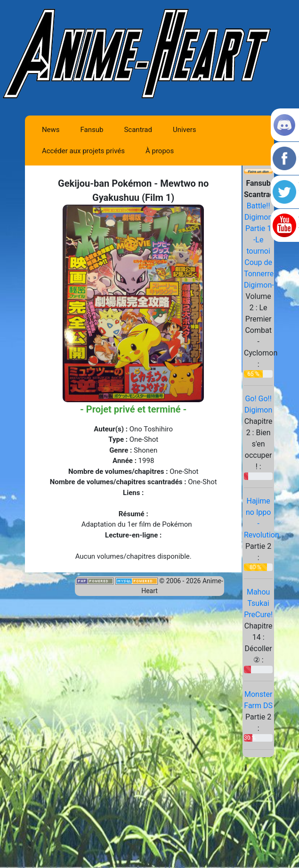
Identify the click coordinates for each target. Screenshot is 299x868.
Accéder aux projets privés (83, 151)
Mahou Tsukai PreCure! (258, 603)
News (51, 130)
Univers (185, 130)
